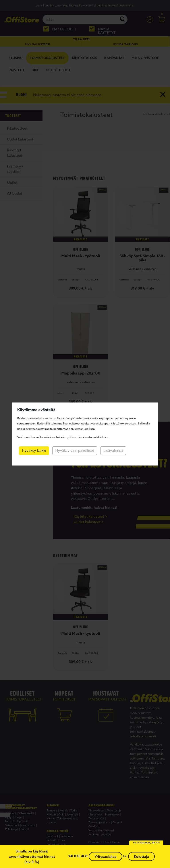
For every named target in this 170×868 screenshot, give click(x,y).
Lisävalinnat (113, 451)
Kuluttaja (141, 856)
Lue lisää (89, 429)
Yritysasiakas (105, 856)
